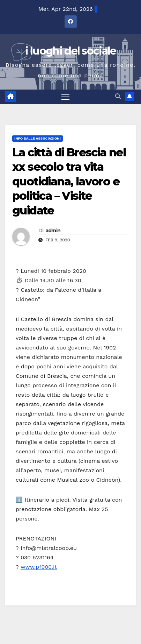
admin (53, 231)
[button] (118, 96)
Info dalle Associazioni (38, 138)
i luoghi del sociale (71, 51)
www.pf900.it (39, 567)
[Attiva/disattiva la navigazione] (66, 97)
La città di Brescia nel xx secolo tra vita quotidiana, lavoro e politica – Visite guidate (69, 181)
